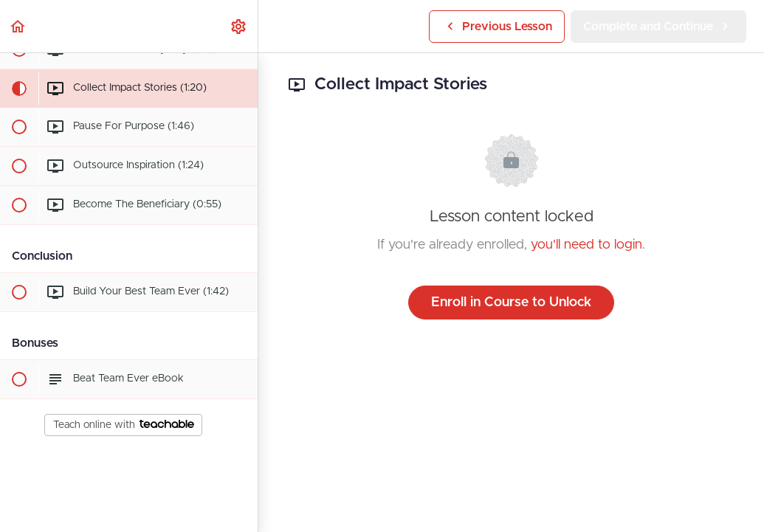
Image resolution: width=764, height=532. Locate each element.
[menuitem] (239, 26)
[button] (18, 26)
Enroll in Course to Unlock (511, 303)
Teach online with (124, 425)
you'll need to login (586, 245)
